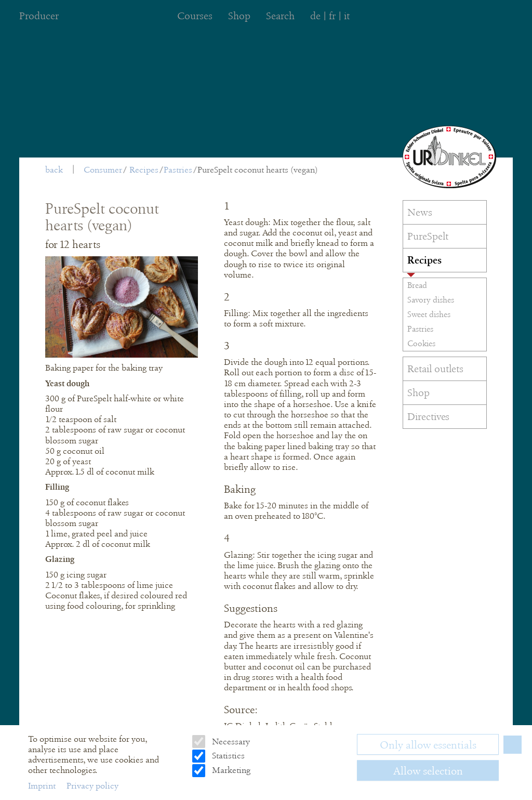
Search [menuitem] (280, 16)
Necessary (230, 742)
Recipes (144, 170)
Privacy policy (92, 786)
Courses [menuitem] (195, 16)
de (315, 16)
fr (332, 16)
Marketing (230, 770)
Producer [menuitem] (39, 16)
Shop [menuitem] (239, 16)
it (347, 16)
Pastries (178, 170)
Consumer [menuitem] (103, 170)
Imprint (43, 786)
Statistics (227, 756)
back (54, 170)
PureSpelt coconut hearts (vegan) (258, 170)
